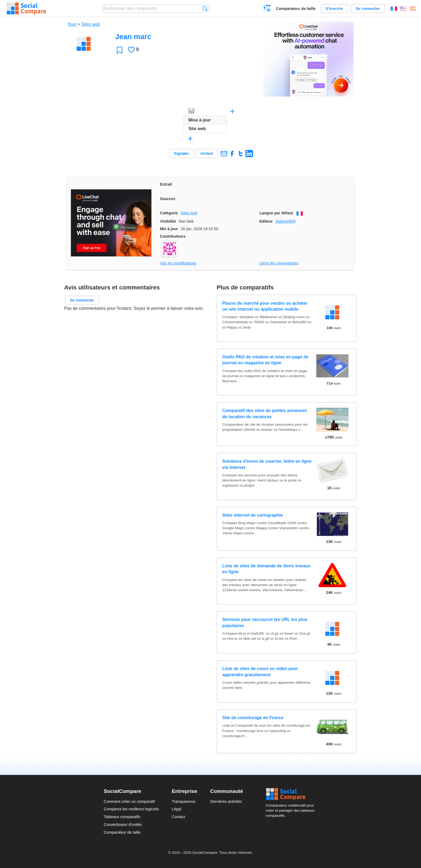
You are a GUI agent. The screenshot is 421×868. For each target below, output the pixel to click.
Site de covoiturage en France (253, 718)
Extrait (166, 184)
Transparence (184, 801)
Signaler (182, 153)
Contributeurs (173, 236)
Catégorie (169, 213)
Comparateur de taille (296, 9)
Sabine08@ (286, 221)
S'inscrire (334, 9)
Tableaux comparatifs (122, 817)
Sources (168, 199)
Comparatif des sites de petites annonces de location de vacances (265, 413)
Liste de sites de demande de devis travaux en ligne (266, 569)
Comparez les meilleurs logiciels (131, 809)
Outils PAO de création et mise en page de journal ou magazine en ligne (265, 360)
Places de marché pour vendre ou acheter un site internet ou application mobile (265, 306)
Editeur (266, 221)
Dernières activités (226, 801)
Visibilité (168, 221)
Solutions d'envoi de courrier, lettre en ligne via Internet (267, 464)
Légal (177, 809)
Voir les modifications (178, 263)
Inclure (207, 153)
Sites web (91, 24)
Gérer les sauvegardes (279, 263)
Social (292, 794)
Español (413, 9)
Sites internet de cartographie (253, 515)
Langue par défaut (276, 213)
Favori (120, 50)
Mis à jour (169, 229)
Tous (72, 24)
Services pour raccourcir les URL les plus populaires (265, 622)
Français (394, 9)
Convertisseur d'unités (123, 825)
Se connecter (368, 9)
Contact (179, 817)
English (403, 9)
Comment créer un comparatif (129, 801)
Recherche (205, 8)
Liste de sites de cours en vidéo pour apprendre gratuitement (260, 672)
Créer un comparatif (267, 9)
